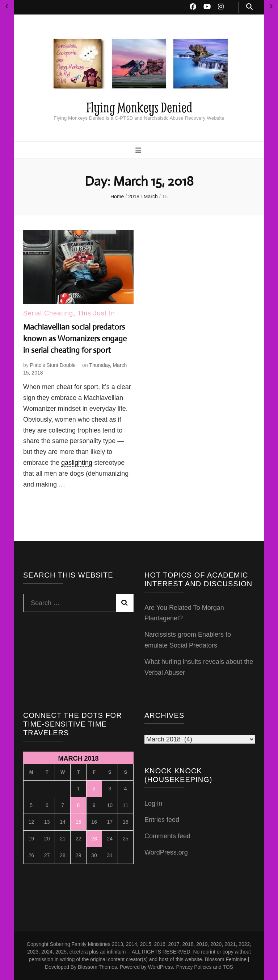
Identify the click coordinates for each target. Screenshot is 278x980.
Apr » (271, 7)
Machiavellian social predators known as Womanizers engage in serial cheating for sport (75, 338)
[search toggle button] (249, 7)
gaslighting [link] (77, 463)
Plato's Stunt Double (53, 365)
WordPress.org (166, 852)
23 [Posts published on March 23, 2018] (94, 839)
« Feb (7, 7)
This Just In (96, 313)
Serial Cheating (48, 313)
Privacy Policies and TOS (205, 967)
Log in (153, 803)
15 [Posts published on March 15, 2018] (79, 822)
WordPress (161, 967)
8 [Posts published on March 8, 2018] (79, 805)
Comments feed (167, 836)
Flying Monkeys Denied (139, 107)
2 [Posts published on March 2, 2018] (94, 789)
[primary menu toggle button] (139, 151)
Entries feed (162, 820)
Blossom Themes (97, 967)
